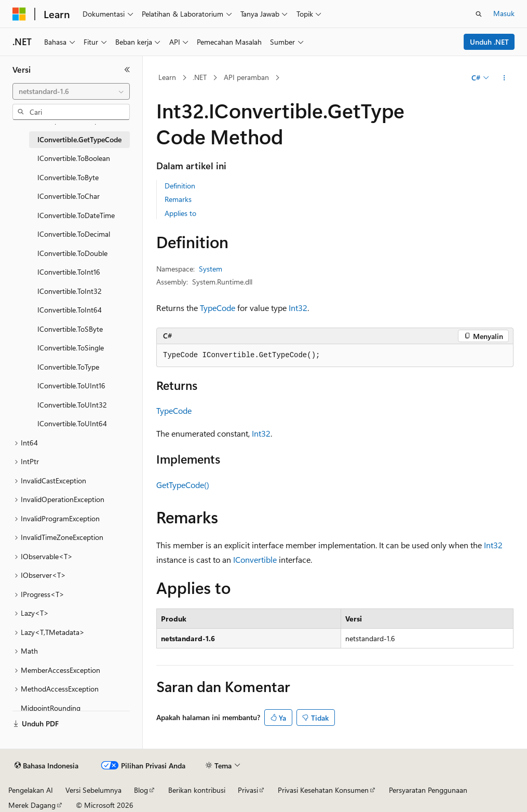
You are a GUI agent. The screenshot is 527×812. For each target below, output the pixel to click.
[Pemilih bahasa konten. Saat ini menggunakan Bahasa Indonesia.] (46, 766)
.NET (200, 77)
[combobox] (71, 91)
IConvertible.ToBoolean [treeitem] (74, 158)
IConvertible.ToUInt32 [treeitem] (72, 405)
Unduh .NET (489, 42)
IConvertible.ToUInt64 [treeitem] (72, 423)
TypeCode (218, 308)
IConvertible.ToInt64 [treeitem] (70, 310)
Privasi (248, 790)
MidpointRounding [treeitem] (51, 708)
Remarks (178, 199)
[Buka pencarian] (479, 14)
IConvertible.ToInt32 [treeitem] (70, 291)
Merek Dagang (32, 805)
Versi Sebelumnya (93, 790)
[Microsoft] (19, 14)
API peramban (246, 77)
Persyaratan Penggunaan (428, 790)
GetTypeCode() (183, 485)
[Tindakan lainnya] (504, 78)
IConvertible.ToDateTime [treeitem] (76, 215)
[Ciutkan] (127, 70)
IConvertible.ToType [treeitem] (68, 367)
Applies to (180, 213)
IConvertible (255, 559)
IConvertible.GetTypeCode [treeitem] (79, 139)
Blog (141, 790)
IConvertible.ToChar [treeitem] (69, 196)
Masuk (504, 13)
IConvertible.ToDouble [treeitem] (72, 253)
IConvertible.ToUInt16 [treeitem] (71, 385)
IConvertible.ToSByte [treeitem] (70, 329)
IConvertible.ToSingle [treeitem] (71, 348)
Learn (167, 77)
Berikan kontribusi (197, 790)
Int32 (298, 308)
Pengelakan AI (31, 790)
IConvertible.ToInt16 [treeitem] (69, 272)
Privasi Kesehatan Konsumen (323, 790)
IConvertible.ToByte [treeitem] (68, 177)
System (211, 269)
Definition (180, 186)
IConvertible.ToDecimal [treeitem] (74, 234)
